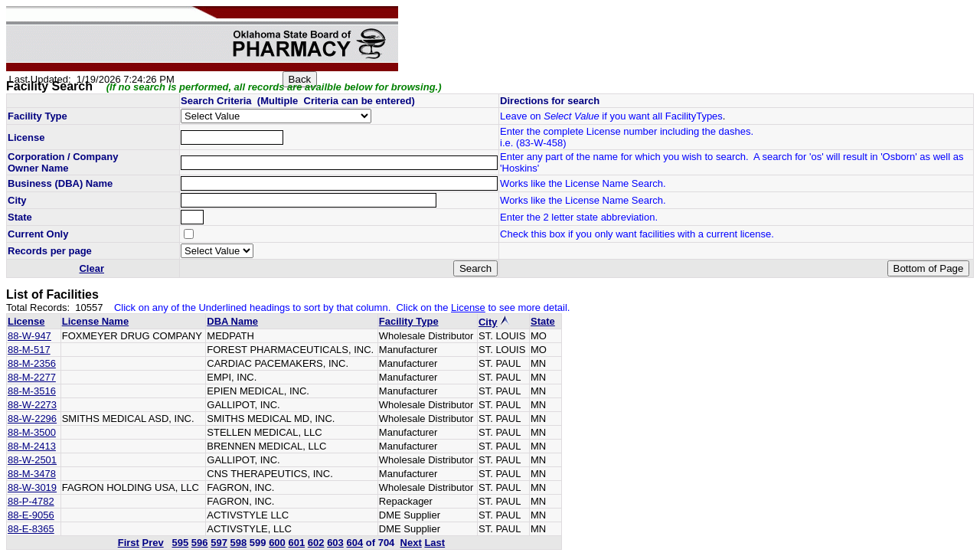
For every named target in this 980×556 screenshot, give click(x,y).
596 (200, 543)
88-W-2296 (32, 419)
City (488, 322)
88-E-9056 (31, 515)
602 (316, 543)
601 (296, 543)
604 (354, 543)
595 (181, 543)
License (26, 321)
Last (434, 543)
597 (219, 543)
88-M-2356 (32, 363)
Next (411, 543)
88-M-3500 (32, 432)
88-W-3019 (32, 487)
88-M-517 (29, 350)
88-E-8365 (31, 529)
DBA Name (232, 321)
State (543, 321)
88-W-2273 (32, 405)
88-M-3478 (32, 474)
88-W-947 (29, 336)
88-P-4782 (31, 501)
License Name (95, 321)
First (129, 543)
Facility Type (409, 321)
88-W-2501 (32, 460)
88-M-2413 (32, 446)
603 (335, 543)
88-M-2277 (32, 377)
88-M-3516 (32, 391)
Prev (152, 543)
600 (277, 543)
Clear (91, 268)
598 (239, 543)
